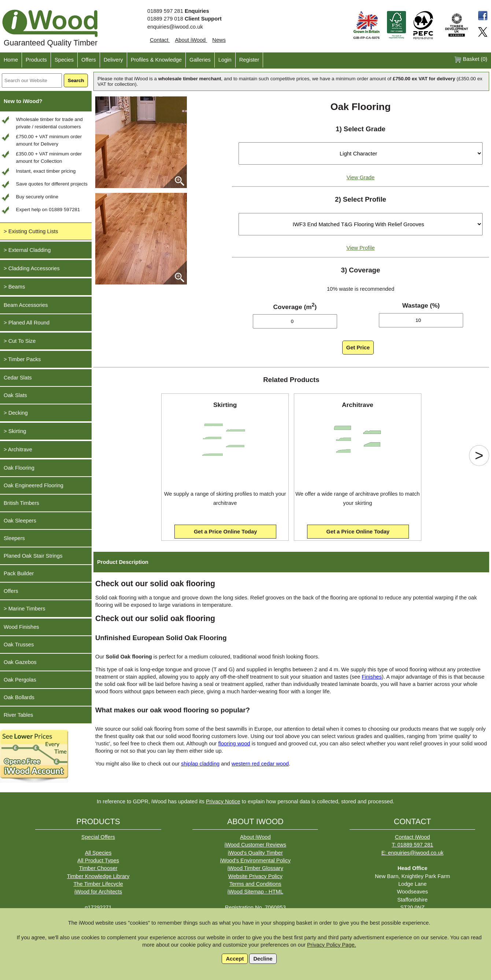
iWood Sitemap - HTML (255, 892)
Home (11, 60)
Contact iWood (413, 837)
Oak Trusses (19, 645)
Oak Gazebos (20, 662)
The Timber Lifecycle (98, 884)
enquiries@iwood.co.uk (175, 27)
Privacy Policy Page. (332, 945)
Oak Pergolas (20, 680)
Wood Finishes (21, 627)
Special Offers (98, 837)
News (219, 40)
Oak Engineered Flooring (34, 485)
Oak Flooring (19, 468)
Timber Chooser (98, 868)
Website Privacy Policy (255, 876)
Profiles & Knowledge (156, 60)
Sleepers (14, 538)
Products (36, 60)
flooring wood (234, 744)
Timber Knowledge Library (98, 876)
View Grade (361, 177)
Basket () (471, 60)
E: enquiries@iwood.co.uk (413, 853)
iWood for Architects (98, 892)
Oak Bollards (19, 697)
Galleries (200, 60)
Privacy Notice (223, 801)
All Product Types (98, 860)
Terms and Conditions (255, 884)
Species (64, 60)
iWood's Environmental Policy (255, 860)
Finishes (372, 677)
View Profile (360, 248)
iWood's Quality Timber (255, 853)
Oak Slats (15, 395)
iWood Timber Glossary (255, 868)
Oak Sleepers (20, 521)
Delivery (113, 60)
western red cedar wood (260, 764)
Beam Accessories (26, 305)
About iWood (191, 40)
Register (249, 60)
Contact (160, 40)
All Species (98, 853)
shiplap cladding (200, 764)
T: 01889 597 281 (412, 845)
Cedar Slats (18, 378)
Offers (89, 60)
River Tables (18, 715)
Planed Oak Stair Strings (33, 556)
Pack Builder (19, 573)
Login (225, 60)
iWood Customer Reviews (255, 845)
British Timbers (21, 503)
